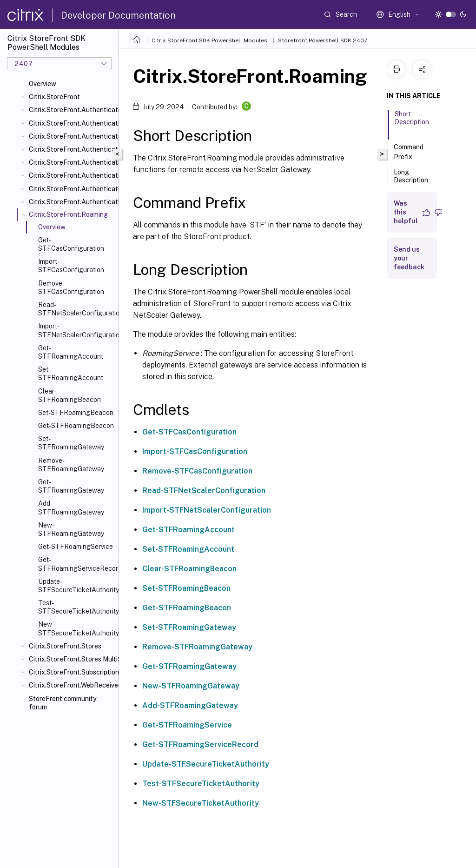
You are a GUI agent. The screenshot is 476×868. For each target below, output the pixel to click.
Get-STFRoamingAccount (71, 352)
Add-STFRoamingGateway (71, 507)
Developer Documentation (118, 15)
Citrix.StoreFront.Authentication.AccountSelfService (72, 123)
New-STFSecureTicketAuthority (76, 628)
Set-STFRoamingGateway (71, 443)
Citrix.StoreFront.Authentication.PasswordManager (72, 162)
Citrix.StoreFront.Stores (65, 646)
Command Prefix (409, 152)
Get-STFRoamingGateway (71, 486)
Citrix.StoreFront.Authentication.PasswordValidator (72, 175)
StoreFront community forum (63, 703)
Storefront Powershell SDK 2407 (323, 40)
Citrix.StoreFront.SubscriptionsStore (72, 672)
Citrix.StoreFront (54, 97)
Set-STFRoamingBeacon (76, 413)
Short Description (412, 122)
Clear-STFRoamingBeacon (69, 395)
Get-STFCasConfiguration (71, 244)
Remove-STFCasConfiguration (71, 287)
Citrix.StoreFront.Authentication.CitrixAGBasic (72, 136)
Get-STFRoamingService (76, 547)
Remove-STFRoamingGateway (71, 465)
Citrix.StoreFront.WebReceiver (72, 685)
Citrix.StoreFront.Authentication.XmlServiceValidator (72, 202)
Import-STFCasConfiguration (71, 266)
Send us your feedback (409, 258)
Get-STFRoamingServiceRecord (76, 564)
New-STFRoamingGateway (71, 529)
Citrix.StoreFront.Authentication (72, 110)
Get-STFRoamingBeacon (76, 426)
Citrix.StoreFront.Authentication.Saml (72, 189)
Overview (43, 84)
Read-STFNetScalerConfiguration (76, 309)
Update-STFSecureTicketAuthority (76, 586)
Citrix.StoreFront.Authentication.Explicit (72, 149)
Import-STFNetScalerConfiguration (76, 330)
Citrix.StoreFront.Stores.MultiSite (72, 659)
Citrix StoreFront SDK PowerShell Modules (209, 40)
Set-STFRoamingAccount (71, 374)
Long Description (411, 180)
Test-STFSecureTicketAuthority (76, 607)
